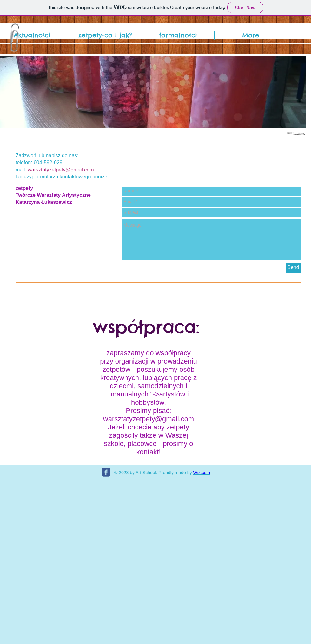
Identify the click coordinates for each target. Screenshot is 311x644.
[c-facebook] (106, 472)
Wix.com (202, 473)
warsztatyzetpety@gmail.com (61, 170)
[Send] (293, 268)
